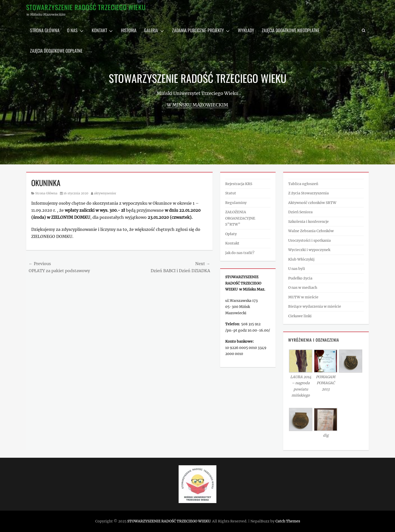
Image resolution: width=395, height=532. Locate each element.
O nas (72, 30)
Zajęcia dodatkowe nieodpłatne (291, 30)
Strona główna (45, 30)
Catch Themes (288, 521)
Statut (231, 193)
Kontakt (99, 30)
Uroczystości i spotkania (309, 240)
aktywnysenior (105, 193)
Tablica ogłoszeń (303, 184)
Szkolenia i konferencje (308, 222)
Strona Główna (46, 193)
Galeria (151, 30)
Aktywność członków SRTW (312, 203)
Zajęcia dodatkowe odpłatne (56, 51)
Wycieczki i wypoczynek (309, 250)
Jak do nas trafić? (240, 253)
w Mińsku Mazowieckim (197, 105)
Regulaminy (236, 203)
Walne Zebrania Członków (311, 231)
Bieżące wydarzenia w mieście (315, 306)
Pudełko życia (300, 278)
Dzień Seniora (300, 212)
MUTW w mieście (303, 297)
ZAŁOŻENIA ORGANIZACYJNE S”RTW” (240, 218)
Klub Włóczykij (301, 259)
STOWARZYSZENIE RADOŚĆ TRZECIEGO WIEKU (86, 7)
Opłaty (231, 234)
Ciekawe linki (300, 316)
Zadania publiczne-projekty (198, 30)
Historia (129, 30)
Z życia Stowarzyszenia (308, 193)
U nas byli (297, 269)
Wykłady (246, 30)
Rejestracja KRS (239, 184)
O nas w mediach (303, 288)
